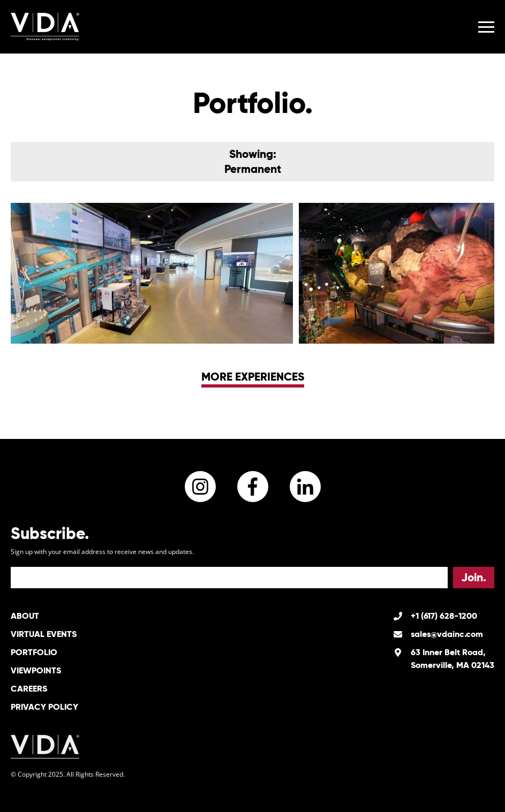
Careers (29, 689)
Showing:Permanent (253, 161)
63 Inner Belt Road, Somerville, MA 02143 (453, 659)
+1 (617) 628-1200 (444, 616)
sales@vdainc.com (447, 634)
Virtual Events (44, 634)
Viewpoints (36, 670)
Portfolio (34, 652)
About (25, 616)
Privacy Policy (44, 707)
